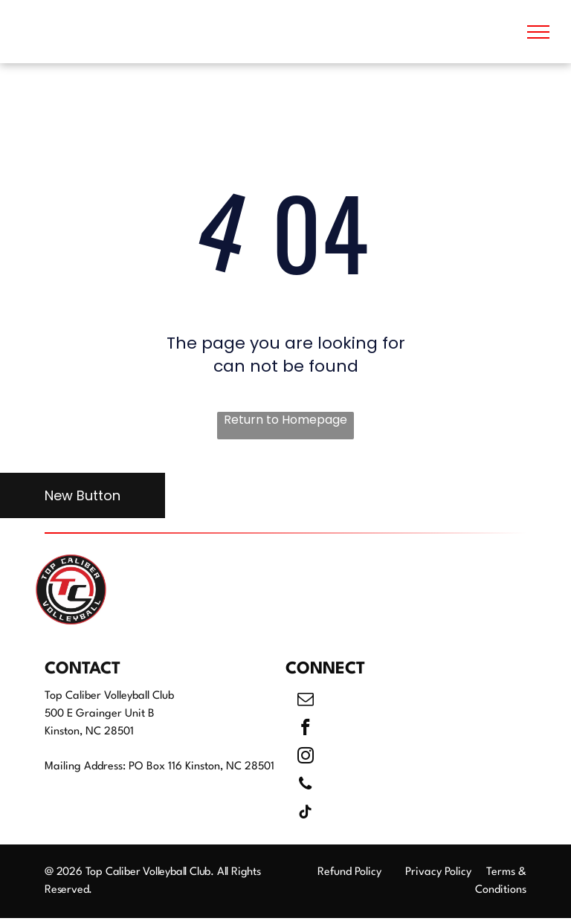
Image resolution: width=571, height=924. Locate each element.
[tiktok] (305, 814)
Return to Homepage (285, 420)
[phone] (305, 786)
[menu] (538, 32)
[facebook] (305, 729)
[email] (305, 701)
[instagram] (305, 757)
